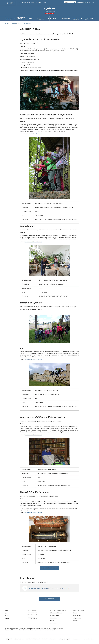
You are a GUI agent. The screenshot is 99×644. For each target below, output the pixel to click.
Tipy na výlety (53, 623)
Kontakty (7, 619)
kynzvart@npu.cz (66, 588)
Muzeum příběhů (77, 616)
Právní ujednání (8, 639)
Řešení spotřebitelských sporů (34, 639)
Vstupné (52, 621)
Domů (6, 611)
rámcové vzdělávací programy (34, 134)
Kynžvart (50, 9)
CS (93, 2)
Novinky (24, 2)
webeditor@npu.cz (78, 639)
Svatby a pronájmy (77, 618)
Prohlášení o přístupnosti (20, 639)
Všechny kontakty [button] (50, 599)
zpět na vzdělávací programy (50, 568)
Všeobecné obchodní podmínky (50, 639)
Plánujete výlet (81, 2)
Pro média (39, 2)
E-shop (33, 2)
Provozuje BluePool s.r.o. (89, 639)
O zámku (75, 613)
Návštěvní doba (54, 618)
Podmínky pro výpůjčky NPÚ (65, 639)
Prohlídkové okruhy (54, 616)
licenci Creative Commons (36, 629)
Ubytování (75, 621)
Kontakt (45, 2)
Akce (29, 2)
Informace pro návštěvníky (56, 613)
